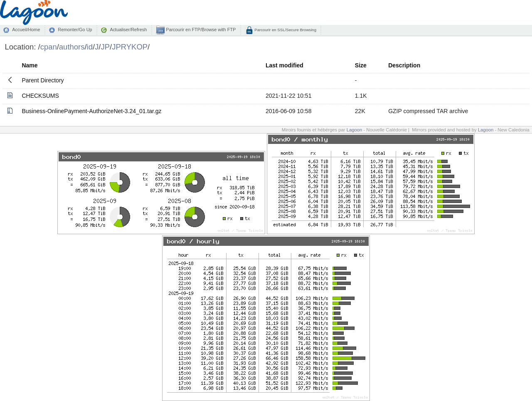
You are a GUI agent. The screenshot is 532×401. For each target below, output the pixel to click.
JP (105, 47)
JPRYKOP (130, 47)
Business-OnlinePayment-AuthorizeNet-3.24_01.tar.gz (91, 111)
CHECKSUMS (40, 96)
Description (404, 65)
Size (361, 65)
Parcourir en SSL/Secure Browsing (285, 30)
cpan (49, 47)
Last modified (284, 65)
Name (30, 65)
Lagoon (355, 130)
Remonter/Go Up (75, 30)
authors (72, 47)
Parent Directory (43, 80)
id (90, 47)
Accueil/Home (26, 30)
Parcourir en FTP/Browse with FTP (200, 30)
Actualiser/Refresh (128, 30)
